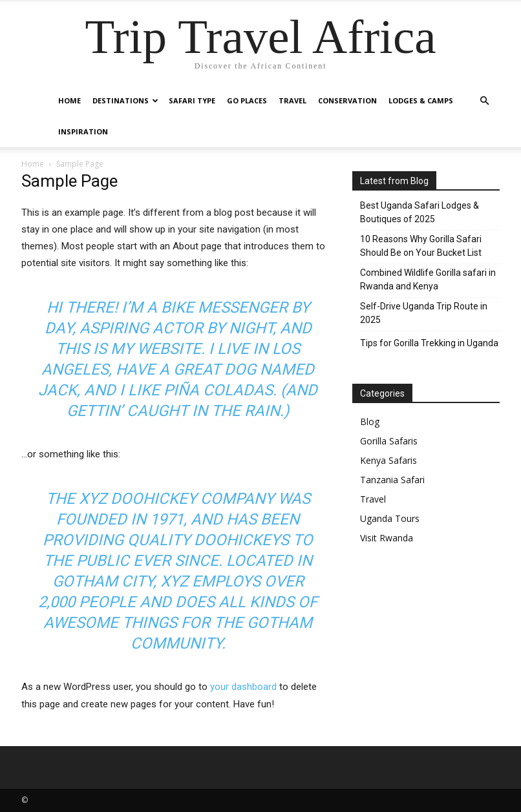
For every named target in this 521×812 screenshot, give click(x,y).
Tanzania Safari (392, 480)
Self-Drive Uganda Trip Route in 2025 (424, 313)
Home (69, 100)
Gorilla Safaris (389, 441)
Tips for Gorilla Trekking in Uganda (429, 343)
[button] (484, 101)
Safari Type (192, 100)
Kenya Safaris (388, 460)
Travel (292, 100)
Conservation (347, 100)
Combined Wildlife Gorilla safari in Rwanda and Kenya (428, 279)
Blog (370, 422)
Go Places (247, 100)
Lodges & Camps (421, 100)
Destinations (125, 100)
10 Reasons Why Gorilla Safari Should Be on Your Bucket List (421, 246)
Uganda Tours (390, 518)
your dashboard (243, 687)
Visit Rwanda (387, 538)
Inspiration (83, 131)
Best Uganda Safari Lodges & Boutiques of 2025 (420, 212)
